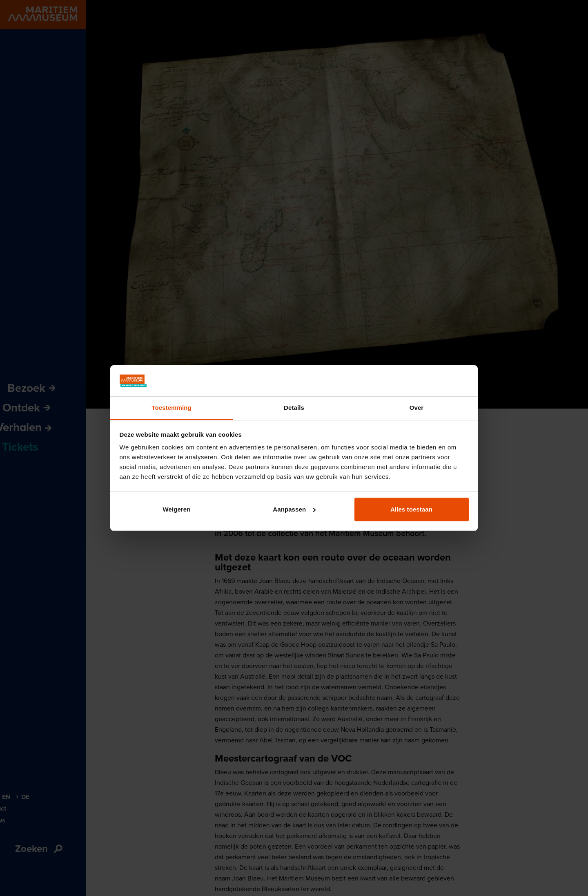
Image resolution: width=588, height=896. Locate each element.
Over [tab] (417, 408)
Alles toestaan (411, 509)
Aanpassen (294, 509)
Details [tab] (294, 408)
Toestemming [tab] (171, 408)
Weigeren (176, 509)
